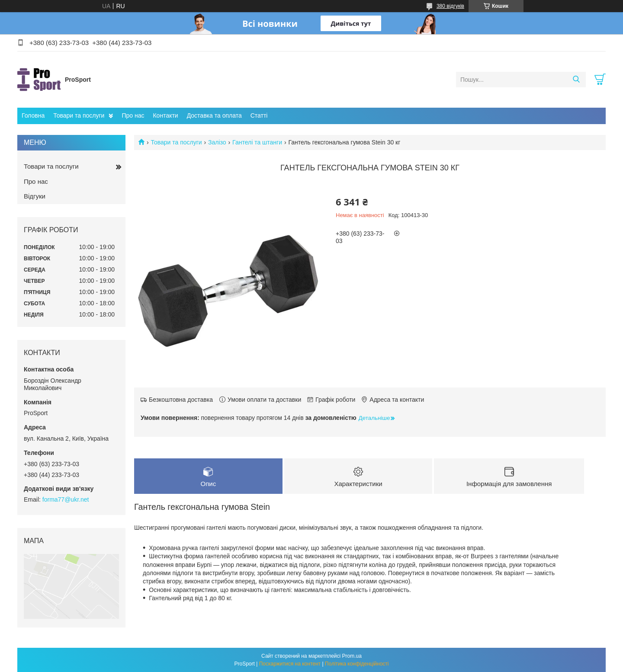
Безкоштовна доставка (181, 400)
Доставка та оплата (214, 115)
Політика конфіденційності (357, 664)
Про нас (133, 115)
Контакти (165, 115)
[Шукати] (576, 80)
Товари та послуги (79, 115)
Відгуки (35, 196)
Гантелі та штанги (257, 142)
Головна (33, 115)
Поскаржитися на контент (290, 664)
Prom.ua (352, 656)
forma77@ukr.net (66, 499)
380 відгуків (450, 6)
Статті (259, 115)
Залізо (217, 142)
